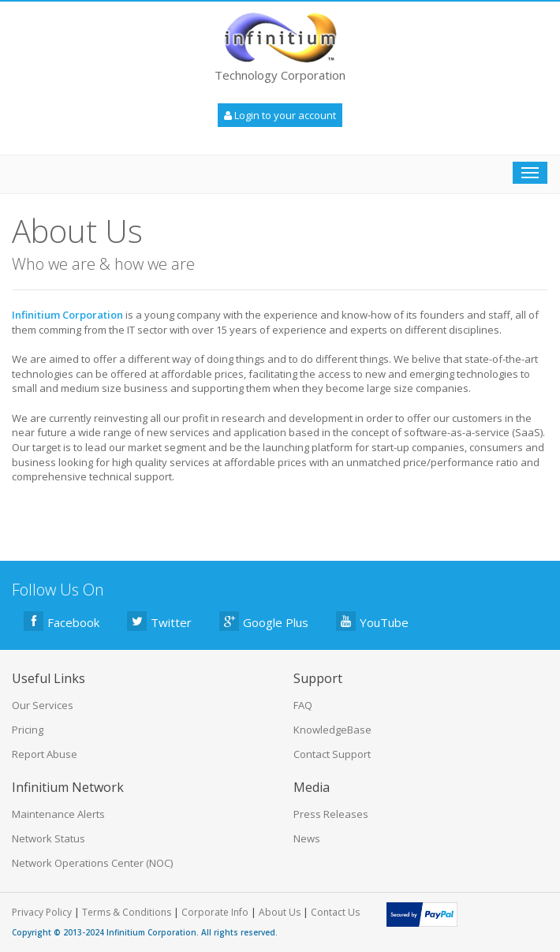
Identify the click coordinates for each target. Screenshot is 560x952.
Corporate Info (215, 912)
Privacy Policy (42, 912)
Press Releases (331, 814)
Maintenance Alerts (58, 814)
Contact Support (332, 754)
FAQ (303, 705)
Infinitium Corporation (151, 932)
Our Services (43, 705)
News (307, 838)
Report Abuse (45, 754)
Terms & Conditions (127, 912)
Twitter (159, 621)
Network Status (49, 838)
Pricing (28, 730)
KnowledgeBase (332, 730)
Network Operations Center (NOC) (92, 863)
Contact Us (335, 912)
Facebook (62, 621)
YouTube (372, 621)
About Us (280, 912)
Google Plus (264, 621)
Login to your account (280, 115)
